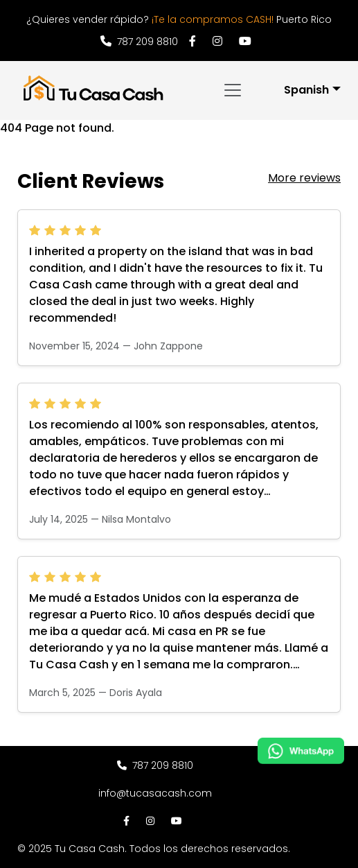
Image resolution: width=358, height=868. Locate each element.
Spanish (306, 90)
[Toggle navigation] (233, 90)
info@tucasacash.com (155, 793)
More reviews (304, 178)
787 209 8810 (139, 42)
